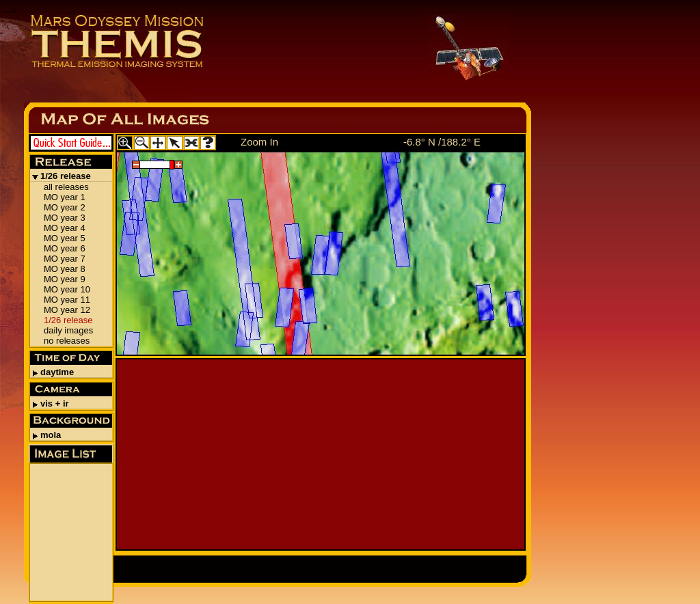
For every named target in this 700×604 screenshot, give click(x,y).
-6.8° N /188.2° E (442, 142)
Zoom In (259, 142)
